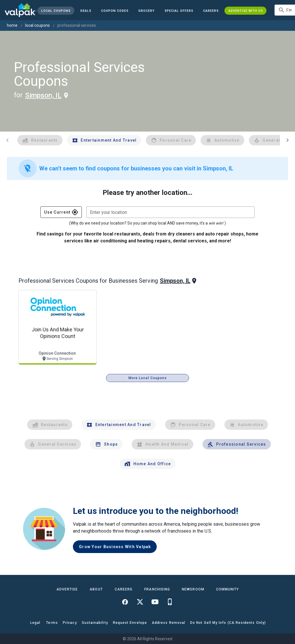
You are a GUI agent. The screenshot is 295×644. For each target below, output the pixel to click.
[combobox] (171, 212)
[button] (179, 11)
